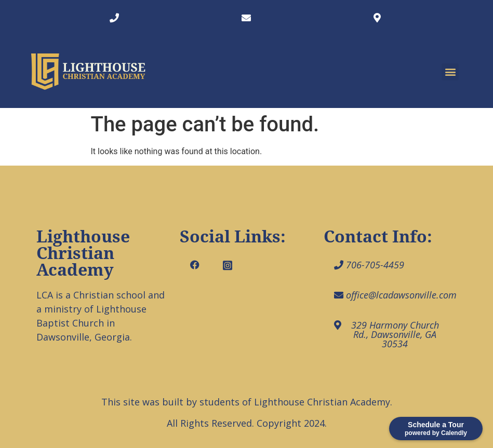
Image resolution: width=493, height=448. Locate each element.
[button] (450, 72)
